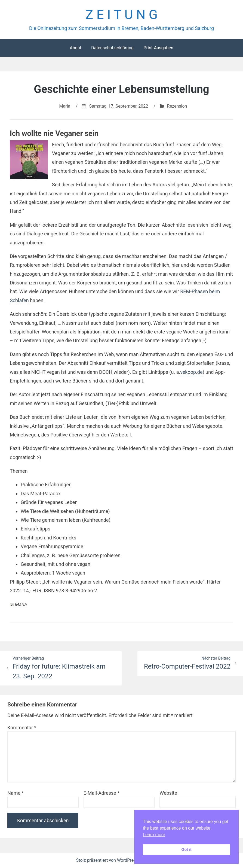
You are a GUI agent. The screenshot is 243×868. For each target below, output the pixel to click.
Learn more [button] (154, 835)
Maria (65, 106)
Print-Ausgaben (158, 48)
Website (168, 793)
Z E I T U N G (121, 15)
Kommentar (22, 728)
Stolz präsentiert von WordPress (108, 860)
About (76, 48)
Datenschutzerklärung (112, 48)
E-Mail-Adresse (101, 793)
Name (16, 793)
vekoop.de (191, 372)
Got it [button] (186, 849)
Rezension (177, 106)
